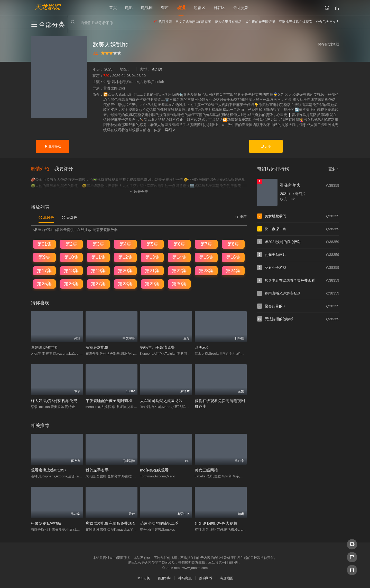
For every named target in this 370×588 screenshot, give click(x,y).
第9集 (44, 257)
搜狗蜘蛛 (206, 578)
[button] (43, 168)
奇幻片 (157, 69)
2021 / (286, 194)
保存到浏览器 (328, 44)
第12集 (125, 257)
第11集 (98, 257)
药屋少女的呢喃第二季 (159, 523)
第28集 (125, 283)
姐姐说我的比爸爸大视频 (216, 523)
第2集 (71, 244)
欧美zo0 (202, 347)
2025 (108, 69)
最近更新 (241, 8)
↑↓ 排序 (241, 216)
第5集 (152, 244)
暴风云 (46, 217)
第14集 (179, 257)
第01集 (44, 244)
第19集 (98, 270)
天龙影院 (48, 7)
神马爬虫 (185, 578)
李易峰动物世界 (44, 347)
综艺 (165, 8)
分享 (266, 146)
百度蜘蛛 (164, 578)
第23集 (206, 270)
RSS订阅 (144, 578)
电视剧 (147, 8)
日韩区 (219, 8)
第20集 (125, 270)
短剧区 (200, 8)
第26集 (71, 283)
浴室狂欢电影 (97, 347)
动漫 (181, 8)
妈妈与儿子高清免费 (157, 347)
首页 (113, 8)
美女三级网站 (206, 470)
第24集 (233, 270)
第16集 (233, 257)
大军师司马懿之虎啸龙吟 (161, 400)
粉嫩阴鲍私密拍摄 (46, 523)
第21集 (152, 270)
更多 (334, 169)
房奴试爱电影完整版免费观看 (111, 523)
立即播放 (53, 146)
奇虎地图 (227, 578)
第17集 (44, 270)
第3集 (98, 244)
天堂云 (69, 217)
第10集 (71, 257)
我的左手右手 (97, 470)
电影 (129, 8)
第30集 (179, 283)
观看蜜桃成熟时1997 (49, 470)
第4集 (125, 244)
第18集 (71, 270)
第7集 (206, 244)
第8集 (233, 244)
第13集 (152, 257)
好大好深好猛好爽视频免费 (54, 400)
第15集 (206, 257)
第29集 (152, 283)
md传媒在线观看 (154, 470)
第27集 (98, 283)
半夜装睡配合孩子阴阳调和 (109, 400)
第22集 (179, 270)
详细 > (170, 130)
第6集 (179, 244)
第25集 (44, 283)
